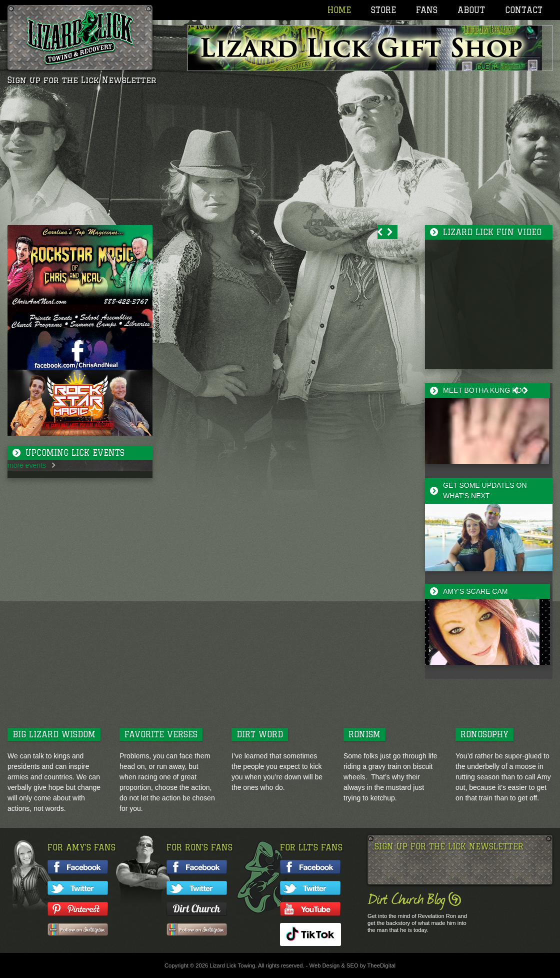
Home (339, 10)
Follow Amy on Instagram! (78, 930)
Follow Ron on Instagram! (197, 930)
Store (383, 10)
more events (27, 465)
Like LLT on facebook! (310, 867)
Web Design (325, 965)
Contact (524, 10)
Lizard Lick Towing (80, 38)
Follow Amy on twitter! (78, 888)
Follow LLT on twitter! (310, 888)
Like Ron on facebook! (197, 867)
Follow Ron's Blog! (197, 909)
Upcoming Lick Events (75, 453)
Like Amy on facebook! (78, 867)
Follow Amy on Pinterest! (78, 909)
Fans (427, 10)
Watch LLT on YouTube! (310, 909)
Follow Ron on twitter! (197, 888)
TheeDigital (382, 965)
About (471, 10)
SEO (352, 965)
